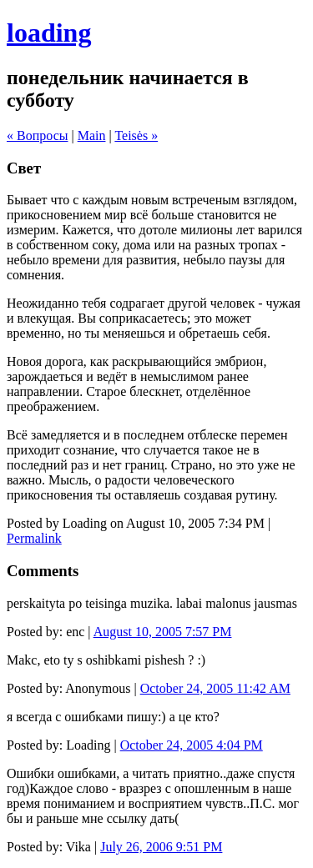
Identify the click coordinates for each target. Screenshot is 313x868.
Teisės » (136, 135)
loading (49, 33)
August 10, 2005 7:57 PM (163, 632)
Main (92, 135)
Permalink (34, 538)
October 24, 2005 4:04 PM (192, 745)
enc (75, 632)
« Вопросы (37, 135)
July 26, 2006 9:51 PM (161, 847)
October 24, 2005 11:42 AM (215, 688)
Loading (88, 745)
